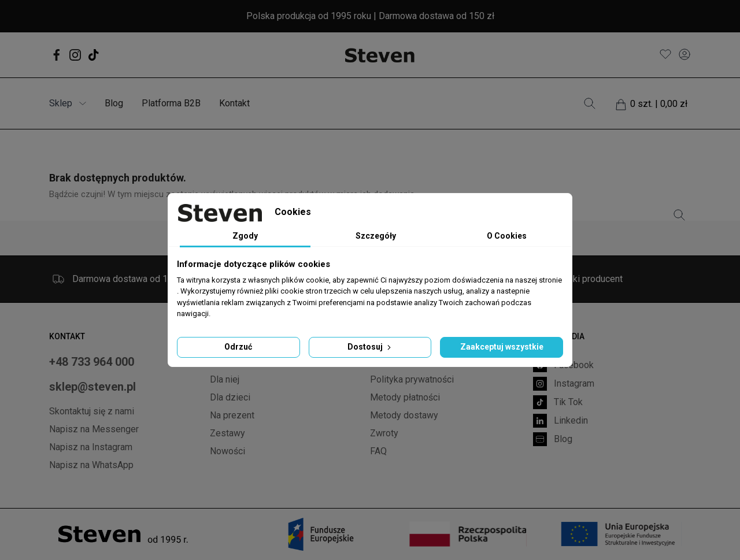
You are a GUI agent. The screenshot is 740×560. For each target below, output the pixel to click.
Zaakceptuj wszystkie (502, 347)
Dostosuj (370, 347)
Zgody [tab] (245, 236)
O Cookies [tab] (507, 236)
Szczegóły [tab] (376, 236)
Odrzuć (238, 347)
